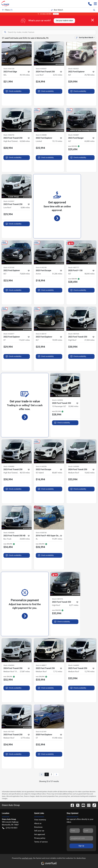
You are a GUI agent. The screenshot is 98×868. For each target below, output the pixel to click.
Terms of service (41, 842)
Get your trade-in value (64, 21)
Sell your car (39, 831)
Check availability (14, 91)
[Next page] (56, 774)
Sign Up (81, 846)
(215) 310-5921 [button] (10, 828)
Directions (38, 827)
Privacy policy (40, 838)
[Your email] (81, 838)
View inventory (40, 820)
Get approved (39, 834)
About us (38, 823)
